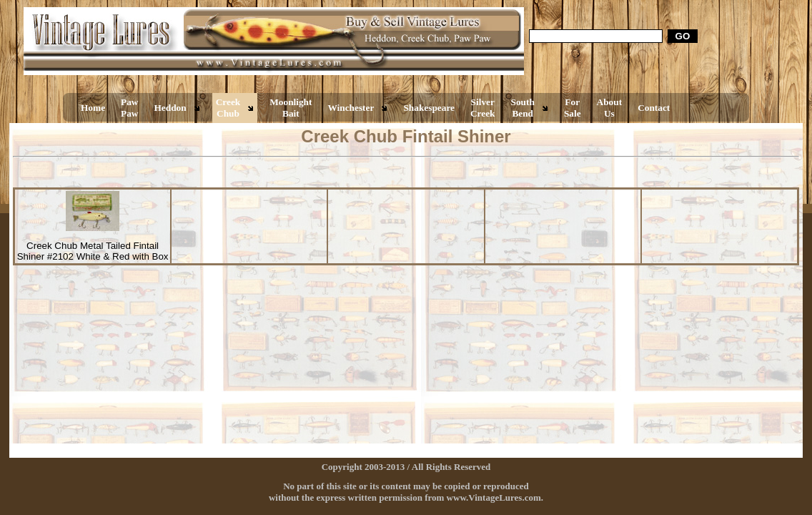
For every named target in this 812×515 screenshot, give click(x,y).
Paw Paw (129, 108)
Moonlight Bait (291, 108)
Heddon (170, 108)
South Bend (523, 108)
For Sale (573, 108)
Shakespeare (429, 108)
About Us (610, 108)
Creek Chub (228, 108)
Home (93, 108)
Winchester (351, 108)
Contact (654, 108)
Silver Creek (483, 108)
